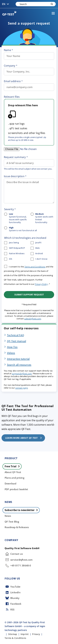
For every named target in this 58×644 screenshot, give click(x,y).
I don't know (39, 258)
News (8, 515)
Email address (12, 81)
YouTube (13, 586)
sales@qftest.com (33, 318)
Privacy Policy (41, 283)
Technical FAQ (16, 335)
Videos (11, 352)
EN (6, 4)
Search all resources (19, 364)
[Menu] (53, 14)
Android (37, 253)
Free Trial (13, 466)
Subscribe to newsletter (22, 509)
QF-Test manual (16, 341)
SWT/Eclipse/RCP (15, 248)
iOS (8, 258)
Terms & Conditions (15, 637)
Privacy (36, 633)
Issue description (14, 176)
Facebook (13, 603)
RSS (10, 609)
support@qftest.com (22, 373)
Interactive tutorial (18, 358)
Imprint (25, 633)
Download (10, 483)
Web (35, 248)
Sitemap (13, 633)
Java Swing (12, 242)
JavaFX (36, 242)
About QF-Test (13, 471)
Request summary (15, 156)
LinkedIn (13, 592)
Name (7, 50)
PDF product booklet (16, 489)
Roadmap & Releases (17, 527)
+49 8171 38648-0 (18, 565)
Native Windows (14, 253)
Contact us (14, 553)
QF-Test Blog (12, 521)
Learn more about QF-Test (24, 437)
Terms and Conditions (35, 266)
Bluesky (12, 597)
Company (10, 66)
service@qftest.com (19, 559)
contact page (21, 387)
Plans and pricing (14, 477)
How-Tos (12, 346)
